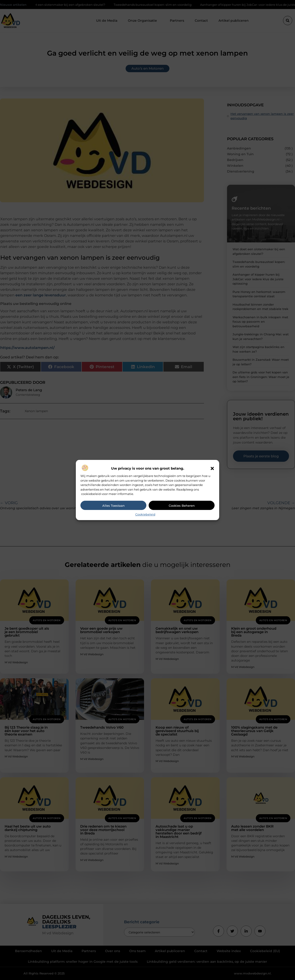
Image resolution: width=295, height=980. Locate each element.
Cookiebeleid (145, 514)
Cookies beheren (182, 506)
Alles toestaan (114, 506)
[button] (212, 468)
